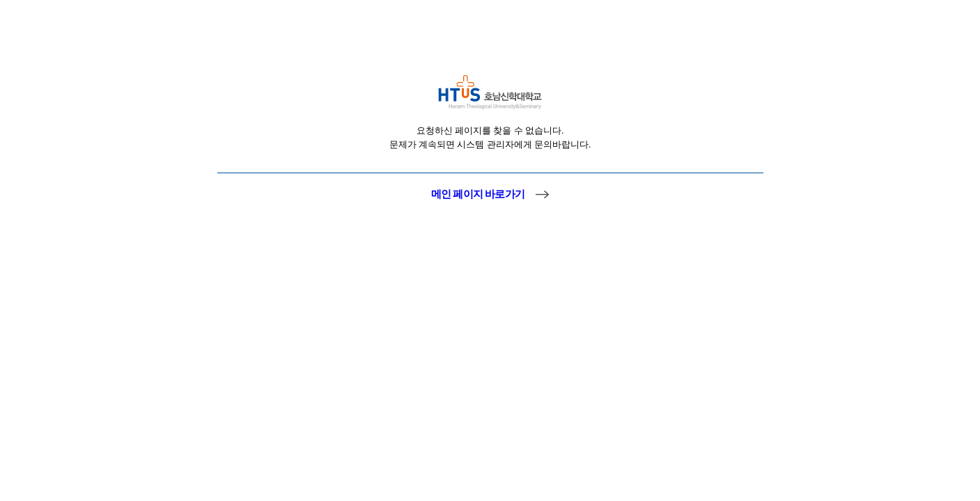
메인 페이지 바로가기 (478, 194)
